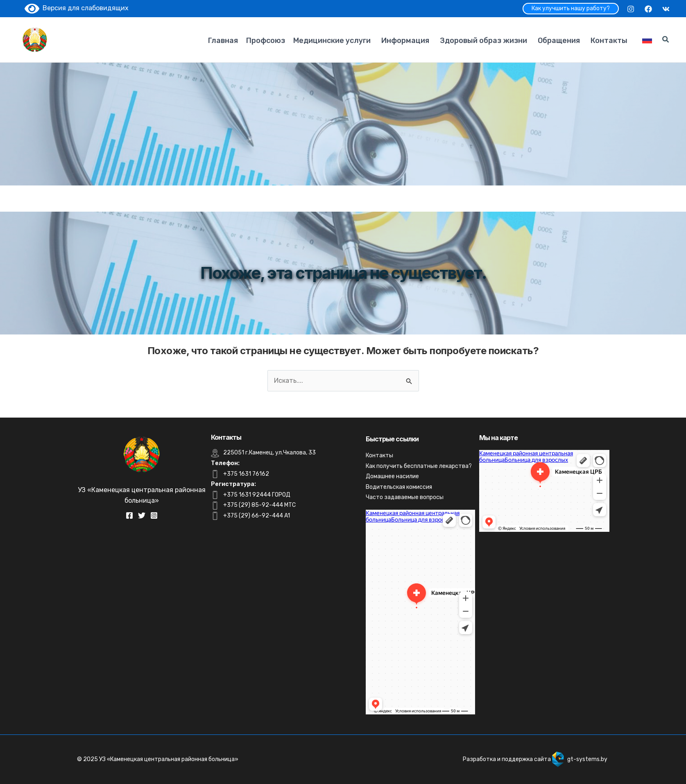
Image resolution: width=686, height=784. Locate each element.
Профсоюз (266, 41)
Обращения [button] (559, 41)
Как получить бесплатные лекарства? (419, 466)
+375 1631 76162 (246, 474)
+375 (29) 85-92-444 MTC (259, 505)
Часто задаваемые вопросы (405, 497)
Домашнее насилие (392, 476)
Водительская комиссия (399, 487)
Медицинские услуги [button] (332, 41)
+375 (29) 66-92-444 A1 (257, 516)
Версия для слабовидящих (77, 8)
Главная (223, 41)
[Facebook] (648, 9)
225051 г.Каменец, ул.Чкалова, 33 (269, 453)
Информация (405, 41)
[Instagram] (631, 9)
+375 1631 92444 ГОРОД (257, 495)
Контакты (609, 41)
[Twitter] (142, 515)
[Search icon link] (666, 41)
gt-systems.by (587, 759)
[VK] (666, 9)
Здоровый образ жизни (483, 41)
